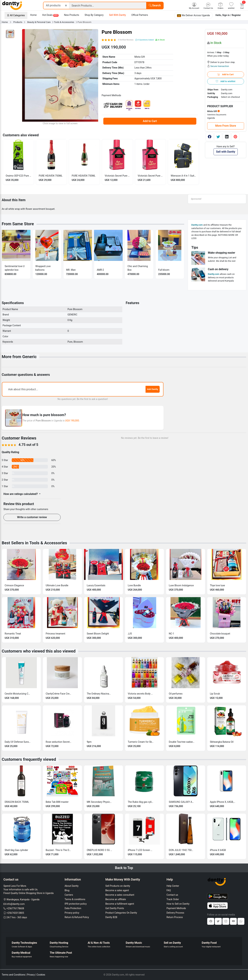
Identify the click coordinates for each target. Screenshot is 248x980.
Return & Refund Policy (77, 917)
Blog (67, 890)
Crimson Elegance (14, 585)
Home (33, 15)
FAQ (169, 890)
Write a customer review (32, 517)
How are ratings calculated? (21, 494)
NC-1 (171, 634)
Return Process (175, 917)
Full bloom (164, 270)
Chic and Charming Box (138, 268)
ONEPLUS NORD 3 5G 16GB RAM (100, 850)
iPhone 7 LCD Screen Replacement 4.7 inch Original (141, 850)
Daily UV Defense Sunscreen (18, 742)
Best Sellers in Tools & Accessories (34, 543)
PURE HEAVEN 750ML (51, 176)
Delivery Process (175, 913)
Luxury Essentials (96, 585)
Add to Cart (150, 121)
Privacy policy (72, 913)
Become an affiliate (116, 899)
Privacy (31, 975)
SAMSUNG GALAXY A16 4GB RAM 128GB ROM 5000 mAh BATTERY (182, 802)
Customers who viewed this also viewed (39, 651)
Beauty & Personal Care (39, 22)
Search (155, 5)
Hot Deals (50, 15)
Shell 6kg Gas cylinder (16, 850)
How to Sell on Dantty (178, 904)
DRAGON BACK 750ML (17, 802)
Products (18, 22)
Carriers (69, 895)
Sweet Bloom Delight (98, 634)
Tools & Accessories (64, 22)
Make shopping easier (221, 253)
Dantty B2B (111, 917)
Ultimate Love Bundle (57, 585)
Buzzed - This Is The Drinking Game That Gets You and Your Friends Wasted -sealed (59, 850)
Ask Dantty (153, 389)
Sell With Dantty (117, 15)
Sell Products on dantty (118, 886)
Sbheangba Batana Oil (222, 742)
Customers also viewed (21, 135)
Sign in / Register (232, 15)
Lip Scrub (215, 694)
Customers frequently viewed (29, 759)
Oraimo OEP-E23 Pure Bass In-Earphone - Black (18, 176)
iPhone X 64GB (218, 850)
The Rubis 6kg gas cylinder (141, 802)
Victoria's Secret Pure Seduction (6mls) (117, 176)
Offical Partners (140, 15)
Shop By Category (94, 15)
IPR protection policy (76, 904)
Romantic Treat (13, 634)
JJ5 (130, 634)
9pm (89, 742)
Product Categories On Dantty (121, 913)
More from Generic (19, 357)
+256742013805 (15, 913)
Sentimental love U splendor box (15, 268)
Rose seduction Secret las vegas (59, 742)
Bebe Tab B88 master (57, 802)
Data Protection (73, 908)
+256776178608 (15, 908)
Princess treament (55, 634)
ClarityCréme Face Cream (59, 694)
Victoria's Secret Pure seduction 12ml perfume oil (151, 176)
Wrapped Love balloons (43, 268)
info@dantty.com (15, 904)
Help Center (173, 886)
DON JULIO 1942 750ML (182, 850)
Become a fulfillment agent (120, 904)
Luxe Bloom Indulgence (181, 585)
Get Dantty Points (115, 908)
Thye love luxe (218, 585)
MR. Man (71, 270)
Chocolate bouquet (220, 634)
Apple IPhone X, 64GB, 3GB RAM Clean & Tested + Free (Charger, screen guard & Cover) (223, 802)
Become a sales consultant (120, 895)
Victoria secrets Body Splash (141, 694)
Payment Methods (176, 908)
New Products (72, 15)
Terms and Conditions (13, 975)
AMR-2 (100, 270)
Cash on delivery (218, 269)
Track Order (173, 899)
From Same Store (18, 224)
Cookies (41, 975)
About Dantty (72, 886)
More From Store (226, 126)
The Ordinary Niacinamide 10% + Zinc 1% (100, 694)
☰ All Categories (16, 15)
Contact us (172, 895)
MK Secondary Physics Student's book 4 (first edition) (100, 802)
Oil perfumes (176, 694)
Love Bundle (134, 585)
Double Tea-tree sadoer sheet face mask (182, 742)
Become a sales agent (117, 890)
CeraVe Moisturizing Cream (18, 694)
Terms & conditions (75, 899)
